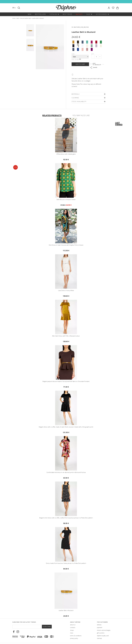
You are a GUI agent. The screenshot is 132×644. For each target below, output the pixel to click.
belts (18, 18)
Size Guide (76, 60)
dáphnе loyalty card (103, 636)
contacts (73, 627)
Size (73, 54)
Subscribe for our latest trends (24, 622)
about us (73, 625)
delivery (99, 625)
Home (14, 18)
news (72, 633)
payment (100, 627)
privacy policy (74, 638)
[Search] (19, 8)
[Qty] (96, 57)
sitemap (99, 638)
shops (72, 630)
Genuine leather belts (26, 18)
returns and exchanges (104, 630)
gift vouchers (101, 633)
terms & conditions (76, 636)
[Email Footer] (27, 627)
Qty (93, 54)
